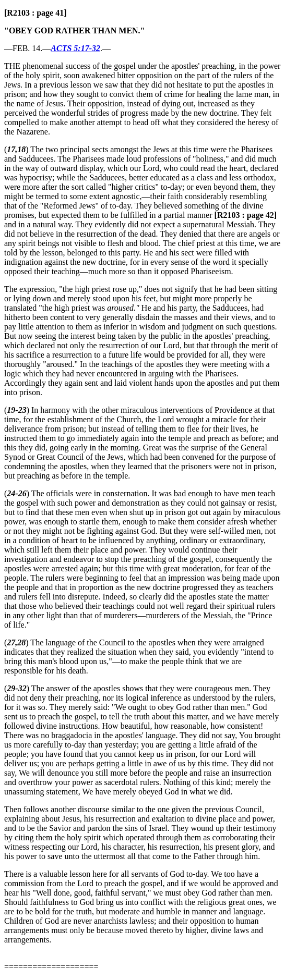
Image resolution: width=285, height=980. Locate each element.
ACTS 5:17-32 (75, 48)
